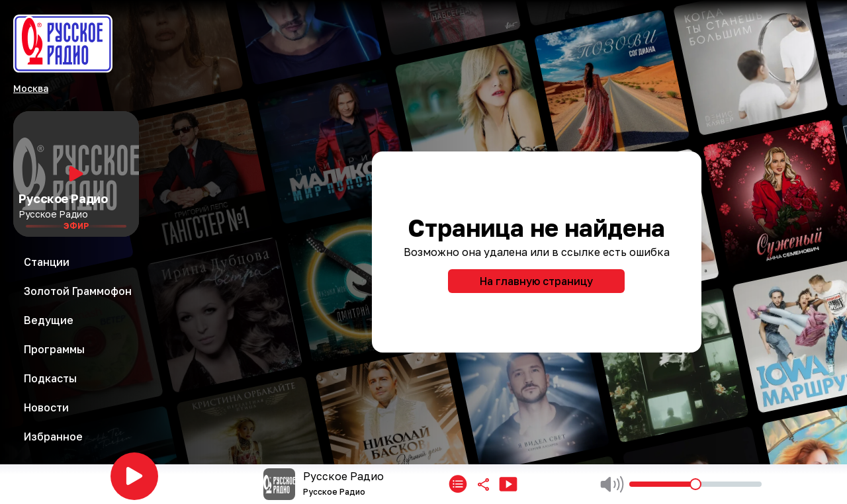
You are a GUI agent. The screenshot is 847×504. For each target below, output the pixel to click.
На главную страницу (536, 281)
